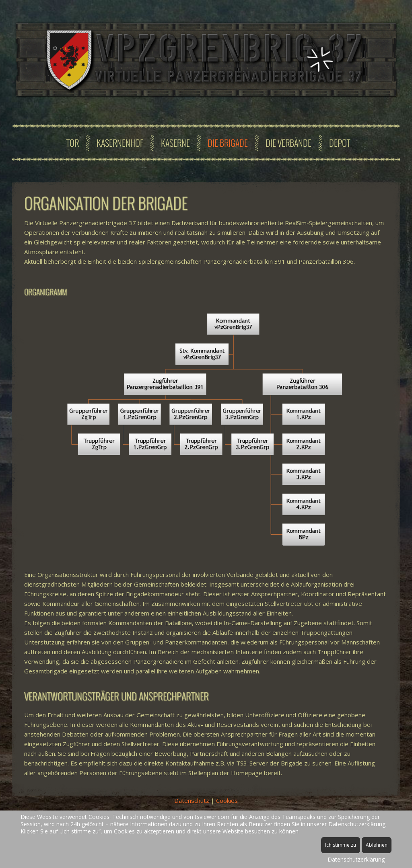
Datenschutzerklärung (356, 859)
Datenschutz (192, 800)
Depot (340, 143)
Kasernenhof (120, 143)
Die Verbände (288, 143)
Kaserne (175, 143)
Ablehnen (377, 845)
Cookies (227, 800)
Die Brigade (228, 143)
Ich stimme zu (341, 845)
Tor (73, 143)
